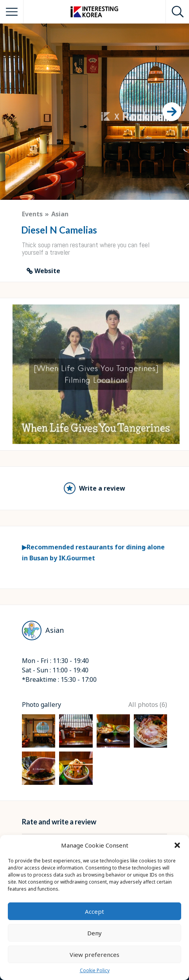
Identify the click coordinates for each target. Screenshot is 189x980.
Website (47, 271)
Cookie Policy (95, 970)
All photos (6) (148, 705)
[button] (177, 845)
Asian (60, 214)
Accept (94, 911)
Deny (94, 933)
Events (32, 214)
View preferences (94, 955)
